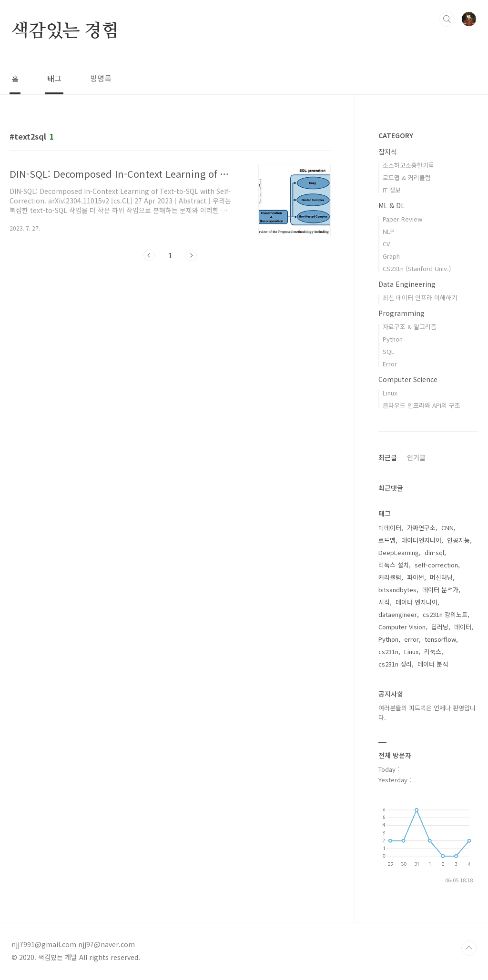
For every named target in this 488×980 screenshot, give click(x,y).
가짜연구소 (421, 528)
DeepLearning (399, 552)
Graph (391, 256)
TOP (469, 948)
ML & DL (391, 205)
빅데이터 (390, 528)
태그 (54, 78)
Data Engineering (407, 284)
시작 (384, 602)
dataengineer (398, 614)
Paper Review (402, 219)
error (412, 639)
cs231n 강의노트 (445, 614)
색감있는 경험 (65, 31)
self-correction (436, 565)
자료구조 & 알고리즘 (410, 327)
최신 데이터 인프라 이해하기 (420, 298)
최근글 (388, 457)
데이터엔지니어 (421, 540)
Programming (402, 313)
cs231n (388, 652)
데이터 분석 (433, 664)
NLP (388, 231)
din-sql (434, 552)
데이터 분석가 (440, 590)
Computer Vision (402, 627)
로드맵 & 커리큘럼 (407, 177)
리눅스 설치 (394, 565)
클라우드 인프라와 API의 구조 (422, 405)
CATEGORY (396, 135)
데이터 (463, 627)
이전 (149, 255)
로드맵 (387, 540)
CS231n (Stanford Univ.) (417, 268)
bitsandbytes (397, 590)
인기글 (416, 457)
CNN (447, 528)
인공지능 (458, 540)
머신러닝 (441, 577)
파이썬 (416, 577)
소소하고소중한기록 (408, 165)
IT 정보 (392, 190)
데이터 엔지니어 (417, 602)
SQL (389, 351)
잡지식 (388, 152)
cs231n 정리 (395, 664)
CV (386, 244)
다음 (191, 255)
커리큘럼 (390, 577)
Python (393, 339)
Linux (390, 393)
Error (390, 364)
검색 (447, 19)
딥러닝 (440, 627)
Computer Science (408, 379)
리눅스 (433, 652)
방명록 (101, 78)
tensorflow (440, 639)
